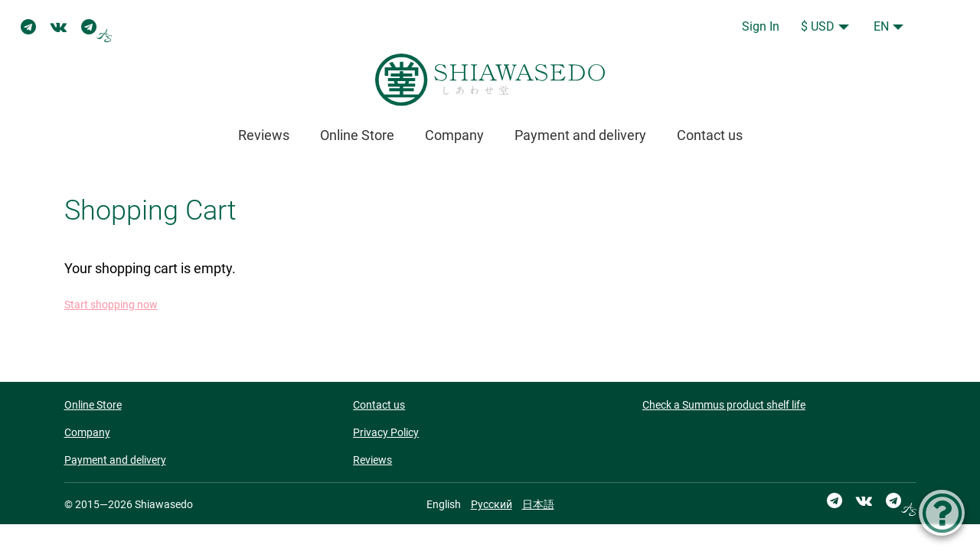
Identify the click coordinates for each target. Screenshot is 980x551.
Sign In (761, 26)
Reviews (264, 135)
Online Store (357, 135)
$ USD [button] (818, 26)
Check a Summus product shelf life (724, 405)
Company (454, 135)
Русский (492, 504)
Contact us (710, 135)
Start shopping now (111, 305)
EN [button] (881, 26)
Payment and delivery (580, 135)
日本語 (538, 504)
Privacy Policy (386, 432)
